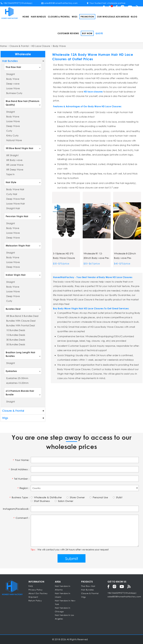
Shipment (33, 597)
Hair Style (11, 182)
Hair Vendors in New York (65, 602)
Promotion (87, 17)
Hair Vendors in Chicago (63, 610)
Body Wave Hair (15, 189)
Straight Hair (13, 208)
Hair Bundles (38, 17)
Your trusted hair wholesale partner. (106, 3)
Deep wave (13, 84)
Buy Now (87, 33)
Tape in (10, 174)
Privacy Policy (36, 590)
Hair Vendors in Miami (63, 595)
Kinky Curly (12, 135)
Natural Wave (14, 140)
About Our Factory (38, 593)
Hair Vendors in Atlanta (63, 588)
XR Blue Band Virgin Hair (20, 148)
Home (26, 17)
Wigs (75, 17)
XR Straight (12, 155)
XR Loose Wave (15, 165)
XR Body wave (14, 160)
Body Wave (13, 79)
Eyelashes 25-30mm (17, 378)
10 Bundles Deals (16, 330)
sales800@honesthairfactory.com (59, 3)
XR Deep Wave (15, 170)
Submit (72, 558)
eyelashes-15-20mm (17, 383)
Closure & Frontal (59, 17)
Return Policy (35, 601)
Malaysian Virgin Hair (18, 246)
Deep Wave (13, 126)
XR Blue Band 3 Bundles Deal (22, 316)
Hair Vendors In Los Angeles (64, 617)
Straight (11, 74)
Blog (134, 17)
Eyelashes (11, 371)
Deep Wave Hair (16, 199)
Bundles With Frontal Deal (21, 325)
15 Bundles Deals (16, 335)
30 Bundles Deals (16, 340)
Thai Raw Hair (13, 67)
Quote (99, 33)
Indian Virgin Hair (16, 275)
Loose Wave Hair (16, 204)
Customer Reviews (68, 33)
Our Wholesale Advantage (113, 17)
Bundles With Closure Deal (21, 321)
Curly (9, 131)
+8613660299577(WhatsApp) (16, 3)
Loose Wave (13, 88)
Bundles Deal (13, 309)
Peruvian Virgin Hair (17, 216)
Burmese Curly (14, 93)
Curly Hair (12, 194)
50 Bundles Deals (16, 344)
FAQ (31, 586)
